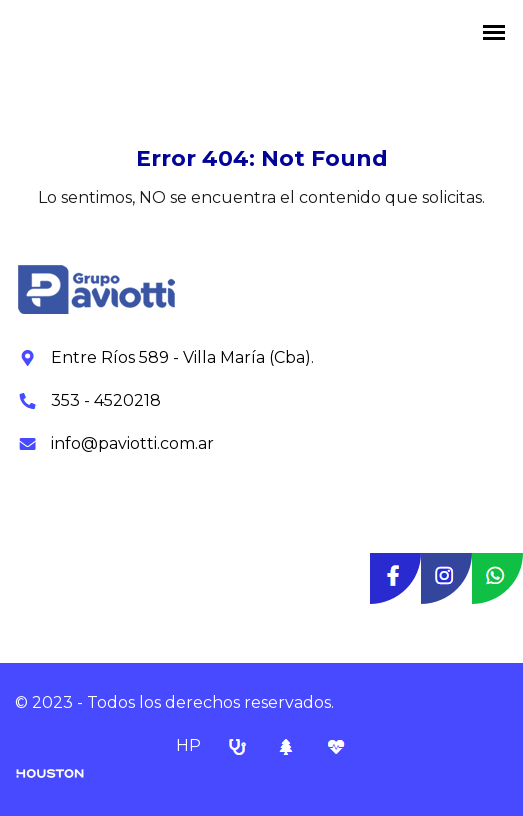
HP (190, 745)
